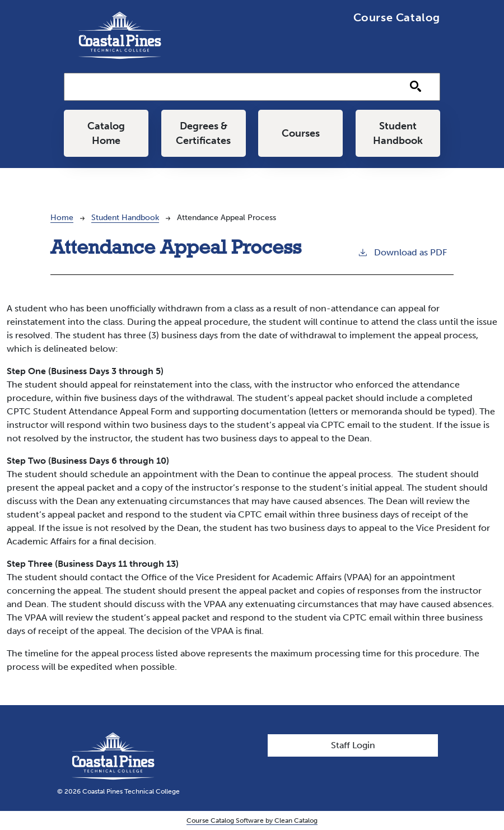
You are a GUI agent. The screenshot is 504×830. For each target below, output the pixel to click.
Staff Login (353, 745)
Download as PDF (402, 252)
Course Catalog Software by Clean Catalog (252, 820)
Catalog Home (106, 133)
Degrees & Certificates (203, 133)
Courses (301, 133)
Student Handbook (398, 133)
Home (62, 218)
